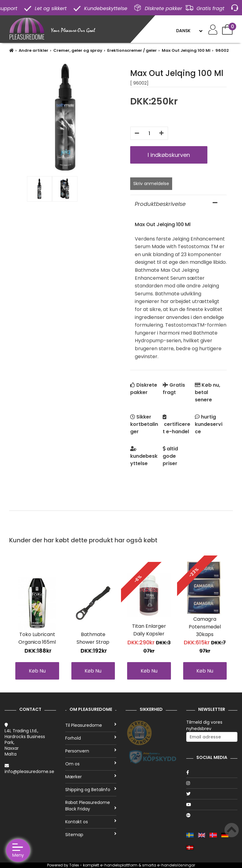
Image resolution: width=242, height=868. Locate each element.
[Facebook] (212, 772)
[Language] (189, 31)
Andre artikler (34, 50)
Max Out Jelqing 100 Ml (186, 50)
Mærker (91, 777)
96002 (222, 50)
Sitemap (91, 835)
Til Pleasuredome (91, 725)
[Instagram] (212, 783)
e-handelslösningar (176, 865)
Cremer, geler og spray (78, 50)
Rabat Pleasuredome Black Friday (91, 806)
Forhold (91, 738)
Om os (91, 764)
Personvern (91, 751)
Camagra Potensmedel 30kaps (205, 627)
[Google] (212, 815)
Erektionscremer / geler (132, 50)
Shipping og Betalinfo (91, 790)
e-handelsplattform (119, 865)
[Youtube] (212, 805)
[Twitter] (212, 794)
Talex (74, 865)
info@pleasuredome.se (29, 771)
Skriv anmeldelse (151, 184)
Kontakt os (91, 822)
